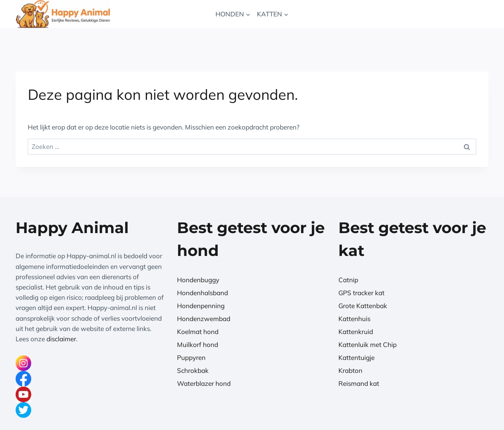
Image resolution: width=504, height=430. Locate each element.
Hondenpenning (201, 306)
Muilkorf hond (198, 344)
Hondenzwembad (204, 319)
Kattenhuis (354, 319)
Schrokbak (193, 370)
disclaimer (61, 339)
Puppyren (191, 357)
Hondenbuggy (198, 280)
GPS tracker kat (361, 293)
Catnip (348, 280)
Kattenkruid (356, 332)
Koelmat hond (198, 332)
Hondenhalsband (203, 293)
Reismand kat (359, 383)
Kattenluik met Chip (368, 344)
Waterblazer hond (204, 383)
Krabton (350, 370)
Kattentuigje (356, 357)
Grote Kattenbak (363, 306)
